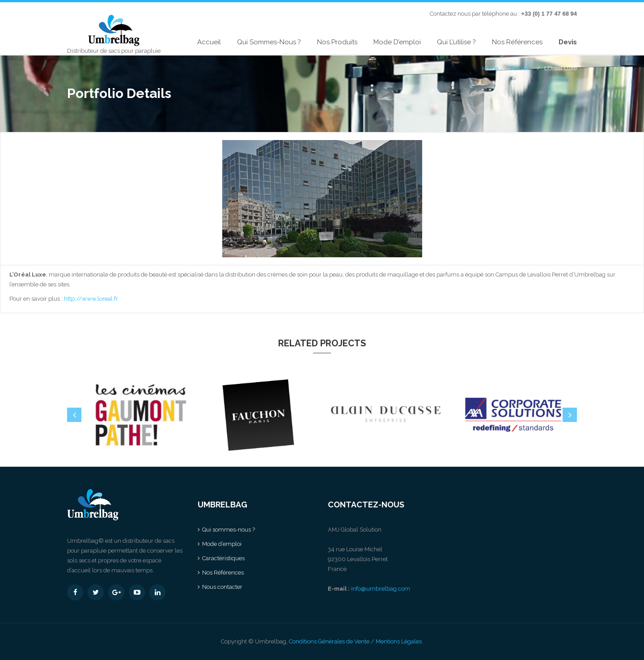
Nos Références (517, 42)
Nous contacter (222, 587)
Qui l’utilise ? (456, 42)
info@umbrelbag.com (381, 589)
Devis (568, 42)
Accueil (209, 42)
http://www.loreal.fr (91, 299)
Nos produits (337, 42)
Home (490, 68)
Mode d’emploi (397, 42)
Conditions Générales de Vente (329, 641)
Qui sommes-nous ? (269, 42)
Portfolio (521, 68)
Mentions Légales (399, 641)
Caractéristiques (223, 558)
